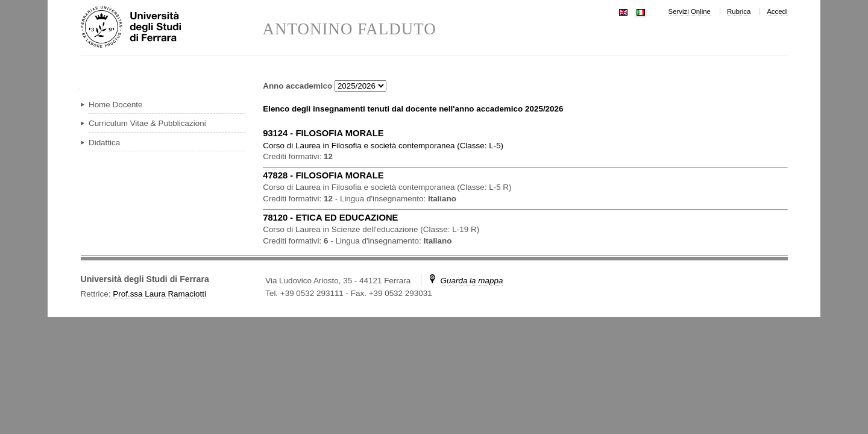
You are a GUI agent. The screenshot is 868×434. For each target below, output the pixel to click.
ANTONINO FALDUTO (350, 29)
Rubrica (739, 11)
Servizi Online (690, 11)
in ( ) (383, 146)
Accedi (777, 11)
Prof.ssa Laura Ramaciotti (159, 294)
